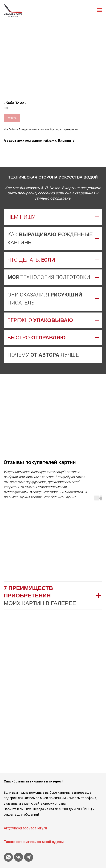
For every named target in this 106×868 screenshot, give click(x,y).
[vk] (19, 857)
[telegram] (29, 857)
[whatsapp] (8, 857)
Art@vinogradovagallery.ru (25, 828)
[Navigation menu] (100, 10)
